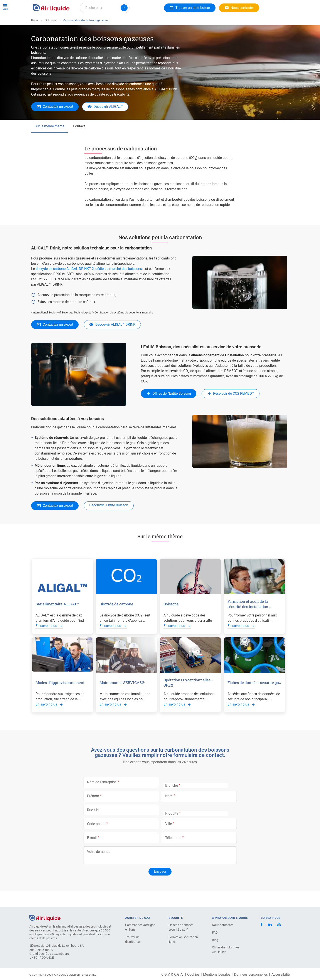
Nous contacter (222, 925)
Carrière (120, 23)
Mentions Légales (217, 975)
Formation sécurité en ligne (183, 939)
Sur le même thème (49, 142)
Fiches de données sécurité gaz (181, 927)
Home (35, 36)
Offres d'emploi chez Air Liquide (226, 950)
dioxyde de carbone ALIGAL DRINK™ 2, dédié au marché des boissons (89, 285)
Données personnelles (251, 975)
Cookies (193, 975)
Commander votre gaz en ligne (140, 927)
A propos (101, 23)
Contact (79, 142)
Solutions (80, 23)
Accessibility (281, 975)
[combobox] (105, 8)
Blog (215, 940)
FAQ (215, 933)
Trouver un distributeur (133, 939)
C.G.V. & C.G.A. (172, 975)
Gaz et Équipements (50, 23)
